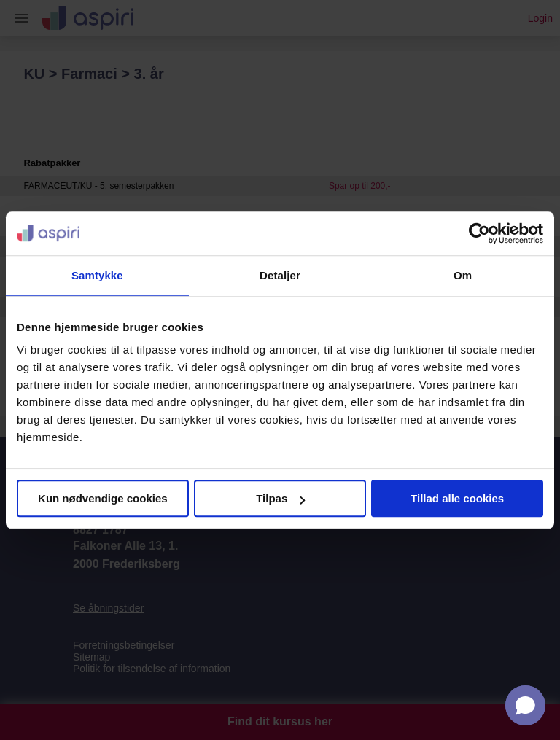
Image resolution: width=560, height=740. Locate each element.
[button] (525, 705)
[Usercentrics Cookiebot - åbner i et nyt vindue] (479, 233)
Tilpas (280, 498)
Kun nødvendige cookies (103, 498)
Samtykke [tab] (97, 275)
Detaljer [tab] (280, 275)
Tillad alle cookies (457, 498)
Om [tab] (463, 275)
